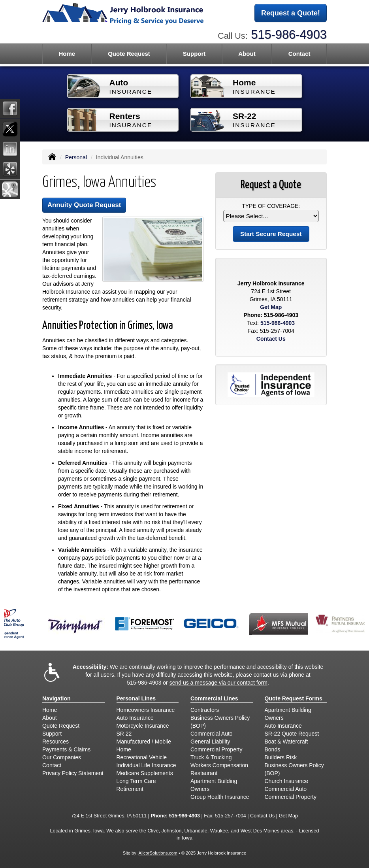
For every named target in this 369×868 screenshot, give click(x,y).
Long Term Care (136, 781)
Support (52, 734)
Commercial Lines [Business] (214, 698)
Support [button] (194, 54)
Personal (76, 157)
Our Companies (62, 757)
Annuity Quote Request (84, 205)
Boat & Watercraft (286, 742)
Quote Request (61, 726)
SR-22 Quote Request (292, 734)
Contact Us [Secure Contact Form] (271, 339)
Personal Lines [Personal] (136, 698)
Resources (56, 742)
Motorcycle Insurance (143, 726)
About (50, 718)
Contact (299, 54)
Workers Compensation (219, 765)
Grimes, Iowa (89, 831)
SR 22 (124, 734)
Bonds (273, 749)
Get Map (271, 307)
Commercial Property (216, 749)
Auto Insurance (135, 718)
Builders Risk (281, 757)
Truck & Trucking (211, 757)
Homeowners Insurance (146, 710)
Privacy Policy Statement (73, 773)
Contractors (205, 710)
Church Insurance (287, 781)
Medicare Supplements (145, 773)
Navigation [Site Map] (56, 698)
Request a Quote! (291, 13)
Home (67, 54)
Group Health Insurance (220, 797)
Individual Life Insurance (146, 765)
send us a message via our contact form (218, 683)
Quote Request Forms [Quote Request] (294, 698)
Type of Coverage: (271, 206)
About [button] (247, 54)
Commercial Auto (212, 734)
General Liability (210, 742)
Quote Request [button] (129, 54)
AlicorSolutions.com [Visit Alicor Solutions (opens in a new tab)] (158, 853)
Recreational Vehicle (142, 757)
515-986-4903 (289, 35)
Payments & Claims (66, 749)
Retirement (130, 789)
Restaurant (204, 773)
